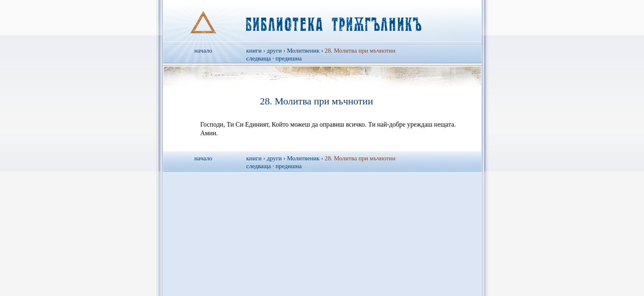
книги (254, 51)
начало (203, 51)
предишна (289, 58)
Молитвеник (303, 51)
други (275, 51)
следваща (259, 58)
